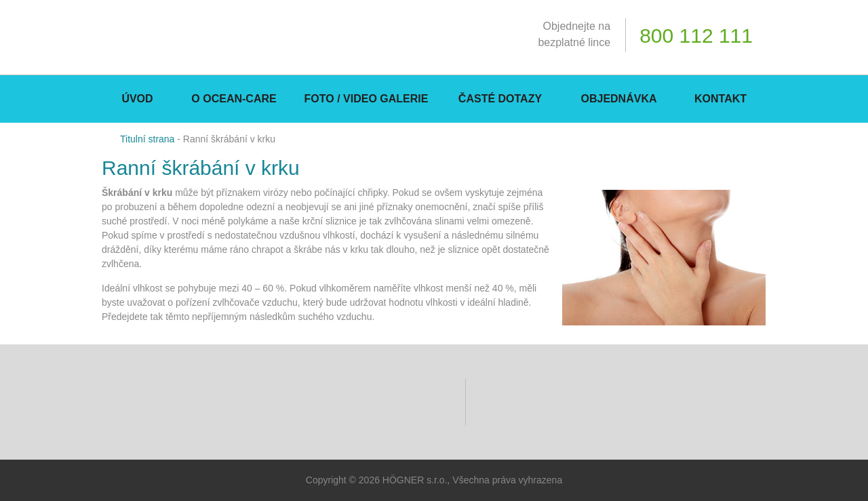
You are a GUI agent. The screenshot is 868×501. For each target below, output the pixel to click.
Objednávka (618, 99)
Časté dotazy (500, 99)
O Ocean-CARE (234, 99)
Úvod (137, 99)
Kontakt (721, 99)
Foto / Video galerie (367, 99)
